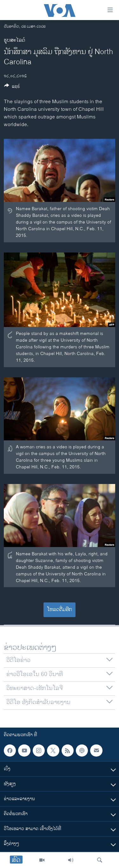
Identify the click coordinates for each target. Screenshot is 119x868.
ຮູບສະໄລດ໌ (14, 40)
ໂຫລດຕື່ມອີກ (60, 610)
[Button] (12, 87)
